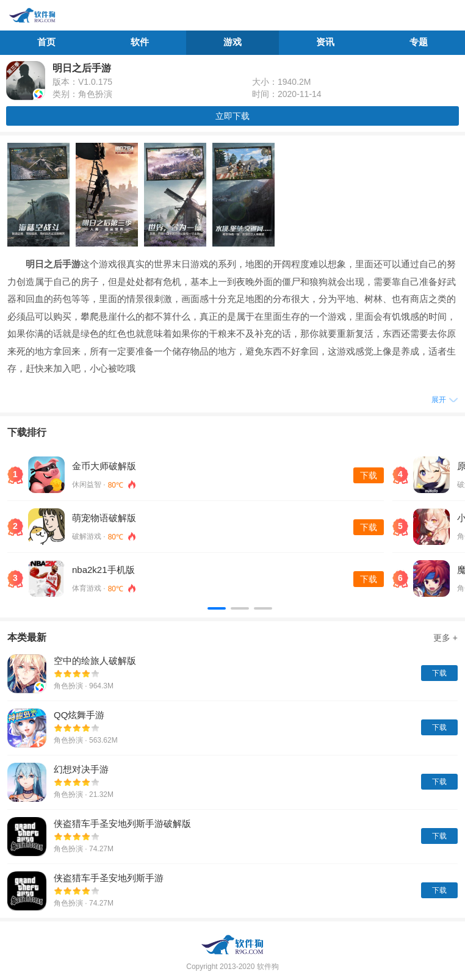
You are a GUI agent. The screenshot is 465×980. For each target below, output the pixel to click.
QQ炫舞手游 (79, 715)
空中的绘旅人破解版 (95, 661)
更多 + (445, 638)
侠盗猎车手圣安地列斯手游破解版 (122, 823)
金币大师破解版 (104, 466)
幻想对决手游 (81, 769)
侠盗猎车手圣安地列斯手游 (109, 878)
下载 (369, 475)
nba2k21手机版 (103, 570)
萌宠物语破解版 (104, 518)
